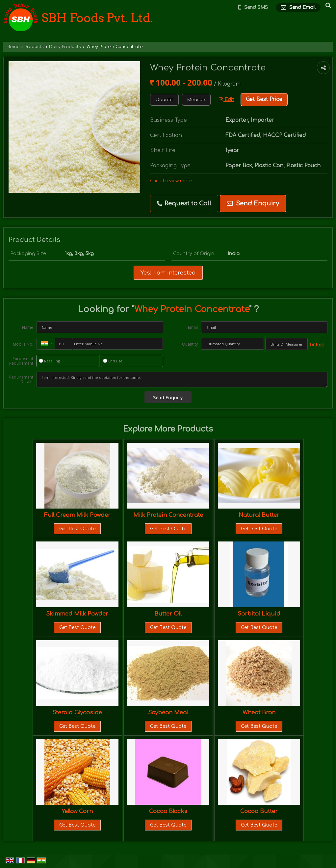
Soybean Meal (168, 712)
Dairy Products (65, 47)
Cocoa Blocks (168, 811)
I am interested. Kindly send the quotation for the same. (182, 380)
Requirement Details (21, 380)
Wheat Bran (259, 712)
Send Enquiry (253, 203)
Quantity (190, 344)
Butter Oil (168, 614)
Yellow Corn (77, 811)
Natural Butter (259, 515)
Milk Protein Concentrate (168, 515)
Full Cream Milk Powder (77, 515)
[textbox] (196, 100)
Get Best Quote (77, 529)
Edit (226, 100)
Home (13, 47)
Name (28, 327)
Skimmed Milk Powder (77, 614)
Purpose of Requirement (21, 361)
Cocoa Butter (259, 811)
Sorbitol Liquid (259, 614)
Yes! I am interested (168, 273)
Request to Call (184, 204)
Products (34, 47)
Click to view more (171, 181)
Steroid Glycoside (77, 712)
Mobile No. (23, 344)
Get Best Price (264, 99)
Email (193, 327)
